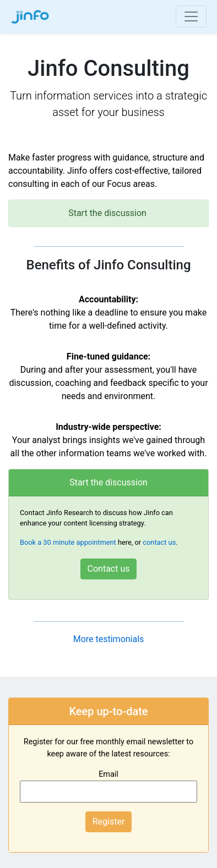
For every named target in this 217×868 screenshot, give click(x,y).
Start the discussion (109, 482)
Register (109, 822)
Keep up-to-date (108, 711)
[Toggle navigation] (191, 16)
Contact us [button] (109, 569)
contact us (159, 542)
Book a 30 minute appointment (68, 542)
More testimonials (109, 639)
